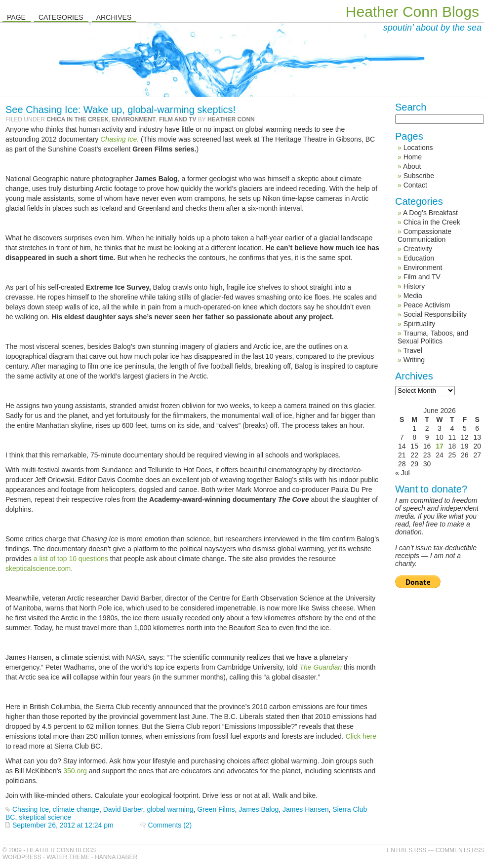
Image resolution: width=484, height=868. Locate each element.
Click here (361, 736)
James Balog (259, 809)
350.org (76, 771)
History (414, 286)
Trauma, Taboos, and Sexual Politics (433, 337)
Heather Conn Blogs (412, 12)
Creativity (418, 249)
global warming (170, 809)
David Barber (123, 809)
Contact (415, 185)
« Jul (403, 473)
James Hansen (305, 809)
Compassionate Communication (424, 235)
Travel (412, 350)
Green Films (216, 809)
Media (413, 296)
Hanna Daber (116, 857)
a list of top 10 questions (71, 559)
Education (419, 258)
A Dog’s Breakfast (430, 213)
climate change (76, 809)
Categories (61, 17)
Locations (418, 148)
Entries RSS (406, 850)
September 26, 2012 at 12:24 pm (63, 825)
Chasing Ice (119, 139)
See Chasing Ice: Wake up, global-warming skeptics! (121, 110)
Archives (114, 17)
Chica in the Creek (78, 119)
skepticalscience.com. (39, 568)
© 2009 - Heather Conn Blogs (49, 850)
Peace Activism (427, 305)
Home (413, 157)
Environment (134, 119)
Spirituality (420, 324)
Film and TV (178, 119)
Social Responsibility (435, 314)
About (412, 166)
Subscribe (419, 176)
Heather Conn (231, 119)
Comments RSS (460, 850)
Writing (414, 360)
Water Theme (68, 857)
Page (16, 17)
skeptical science (45, 817)
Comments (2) (170, 825)
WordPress (22, 857)
